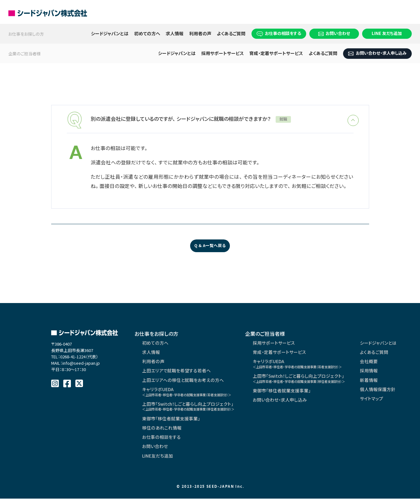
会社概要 (389, 364)
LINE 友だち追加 (387, 33)
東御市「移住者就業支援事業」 (171, 423)
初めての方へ (147, 33)
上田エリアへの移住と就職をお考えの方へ (182, 383)
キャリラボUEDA (191, 395)
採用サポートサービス (223, 53)
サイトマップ (392, 402)
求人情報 (175, 33)
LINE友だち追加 (158, 461)
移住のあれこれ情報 (162, 432)
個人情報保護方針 (398, 392)
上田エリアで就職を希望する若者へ (176, 373)
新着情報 (389, 383)
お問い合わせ (334, 33)
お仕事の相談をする (279, 33)
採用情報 (389, 373)
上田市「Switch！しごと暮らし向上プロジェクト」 (193, 410)
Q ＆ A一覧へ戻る (210, 247)
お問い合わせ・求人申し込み (377, 53)
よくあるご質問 (231, 33)
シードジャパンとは (110, 33)
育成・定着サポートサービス (276, 53)
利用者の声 (200, 33)
